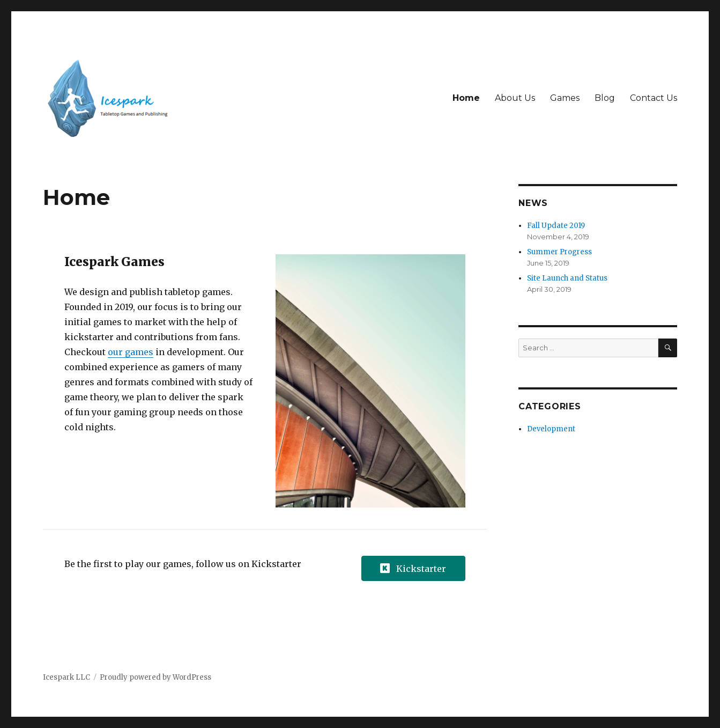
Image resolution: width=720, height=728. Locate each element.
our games (131, 352)
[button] (413, 568)
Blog (605, 98)
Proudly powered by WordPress (155, 677)
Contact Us (654, 98)
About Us (515, 98)
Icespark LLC (66, 677)
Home (466, 98)
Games (565, 98)
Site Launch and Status (567, 278)
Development (551, 429)
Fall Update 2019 (556, 226)
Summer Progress (559, 252)
